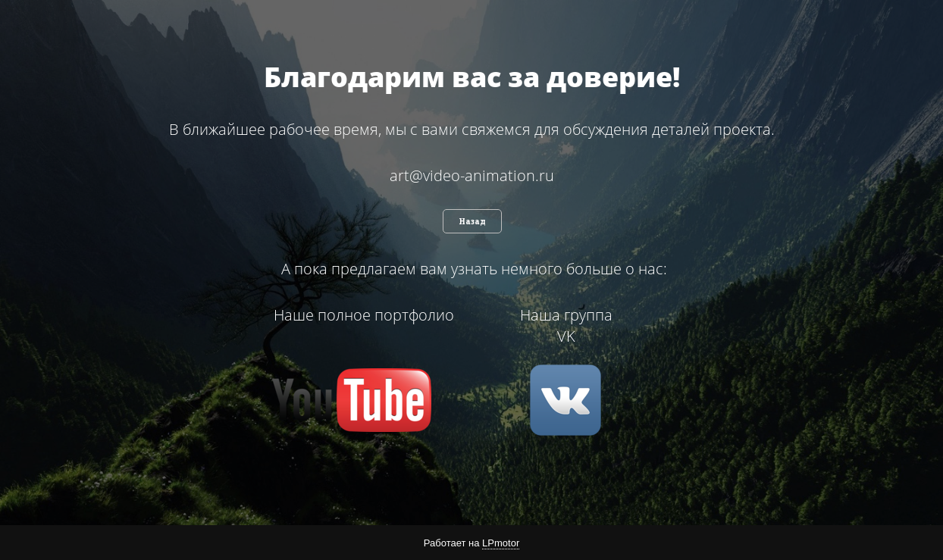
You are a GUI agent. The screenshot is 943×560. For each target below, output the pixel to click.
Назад (472, 221)
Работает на (471, 543)
